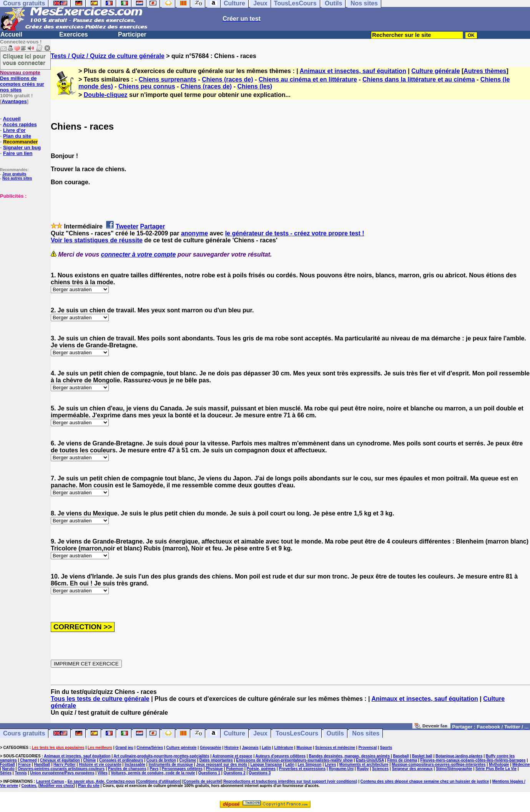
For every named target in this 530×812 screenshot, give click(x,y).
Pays (154, 769)
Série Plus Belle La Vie (496, 769)
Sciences (380, 769)
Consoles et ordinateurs (121, 760)
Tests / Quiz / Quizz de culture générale (108, 56)
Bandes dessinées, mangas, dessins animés (350, 756)
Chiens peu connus (147, 86)
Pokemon (235, 769)
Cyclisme (188, 760)
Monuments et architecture (364, 764)
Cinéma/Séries (150, 748)
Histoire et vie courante (100, 764)
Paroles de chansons (127, 769)
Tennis (21, 773)
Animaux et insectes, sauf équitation (353, 71)
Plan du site (17, 136)
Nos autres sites (17, 178)
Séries (6, 773)
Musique (304, 748)
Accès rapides (20, 124)
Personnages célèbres (182, 769)
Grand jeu (124, 748)
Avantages (14, 101)
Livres (330, 764)
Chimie (89, 760)
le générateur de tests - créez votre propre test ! (295, 233)
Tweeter (127, 226)
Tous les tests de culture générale (100, 699)
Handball (42, 764)
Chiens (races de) (227, 79)
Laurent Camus (50, 781)
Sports (386, 748)
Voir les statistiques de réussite (97, 240)
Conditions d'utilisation (159, 781)
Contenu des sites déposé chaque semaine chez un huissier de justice (425, 781)
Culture (234, 733)
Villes (103, 773)
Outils (335, 733)
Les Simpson (309, 764)
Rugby (363, 769)
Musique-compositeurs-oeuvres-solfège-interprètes (439, 764)
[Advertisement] (23, 237)
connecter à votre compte (139, 254)
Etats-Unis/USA (370, 760)
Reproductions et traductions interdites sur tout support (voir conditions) (290, 781)
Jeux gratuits (14, 174)
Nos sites (366, 733)
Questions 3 (260, 773)
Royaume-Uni (341, 769)
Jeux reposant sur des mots (222, 764)
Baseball (401, 756)
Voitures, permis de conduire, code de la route (153, 773)
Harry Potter (65, 764)
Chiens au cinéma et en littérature (308, 79)
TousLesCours (297, 733)
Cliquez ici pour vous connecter (24, 59)
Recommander (20, 142)
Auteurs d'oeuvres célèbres (280, 756)
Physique (214, 769)
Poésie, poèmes (261, 769)
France (24, 764)
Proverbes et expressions (302, 769)
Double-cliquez (106, 95)
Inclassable (135, 764)
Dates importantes (216, 760)
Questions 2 (234, 773)
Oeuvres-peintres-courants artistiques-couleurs (61, 769)
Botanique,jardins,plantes (459, 756)
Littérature (283, 748)
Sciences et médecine (335, 748)
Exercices (74, 34)
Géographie (211, 748)
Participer (132, 34)
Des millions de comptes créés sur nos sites (22, 81)
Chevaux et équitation (60, 760)
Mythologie (499, 764)
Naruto (8, 769)
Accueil (11, 34)
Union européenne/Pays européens (62, 773)
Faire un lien (18, 153)
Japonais (250, 748)
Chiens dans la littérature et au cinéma (419, 79)
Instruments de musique (171, 764)
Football (7, 764)
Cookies (29, 786)
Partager (153, 226)
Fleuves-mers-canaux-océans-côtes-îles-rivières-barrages (473, 760)
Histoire (232, 748)
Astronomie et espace (232, 756)
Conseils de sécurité (202, 781)
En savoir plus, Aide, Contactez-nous (101, 781)
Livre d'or (14, 130)
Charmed (28, 760)
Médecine (521, 764)
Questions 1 (209, 773)
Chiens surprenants (168, 79)
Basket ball (422, 756)
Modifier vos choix (56, 786)
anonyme (194, 233)
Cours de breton (161, 760)
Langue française (266, 764)
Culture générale (435, 71)
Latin (266, 748)
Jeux (260, 733)
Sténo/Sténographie (454, 769)
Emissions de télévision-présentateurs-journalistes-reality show (294, 760)
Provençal (367, 748)
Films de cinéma (402, 760)
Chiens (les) (255, 86)
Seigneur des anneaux (412, 769)
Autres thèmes (485, 71)
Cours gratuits (24, 733)
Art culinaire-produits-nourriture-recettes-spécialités (162, 756)
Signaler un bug (22, 148)
